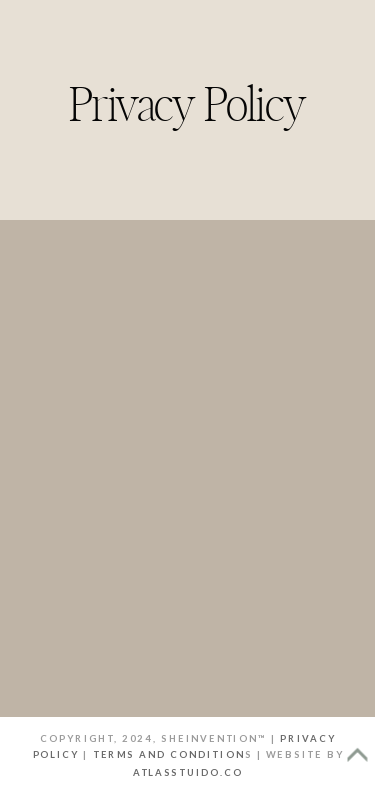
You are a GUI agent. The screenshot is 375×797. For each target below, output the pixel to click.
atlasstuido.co (188, 772)
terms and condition (169, 755)
